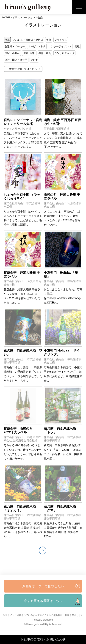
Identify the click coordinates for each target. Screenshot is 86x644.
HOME (6, 17)
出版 (77, 46)
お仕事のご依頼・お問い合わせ (43, 639)
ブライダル (61, 40)
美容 (49, 40)
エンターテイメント (60, 46)
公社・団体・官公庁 (16, 60)
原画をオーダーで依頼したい (43, 586)
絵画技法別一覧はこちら (23, 69)
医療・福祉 (29, 53)
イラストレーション (24, 17)
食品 (7, 40)
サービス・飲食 (37, 46)
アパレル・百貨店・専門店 (28, 40)
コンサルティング (64, 53)
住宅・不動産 (12, 53)
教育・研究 (45, 53)
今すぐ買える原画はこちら (43, 601)
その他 (34, 60)
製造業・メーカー (15, 46)
